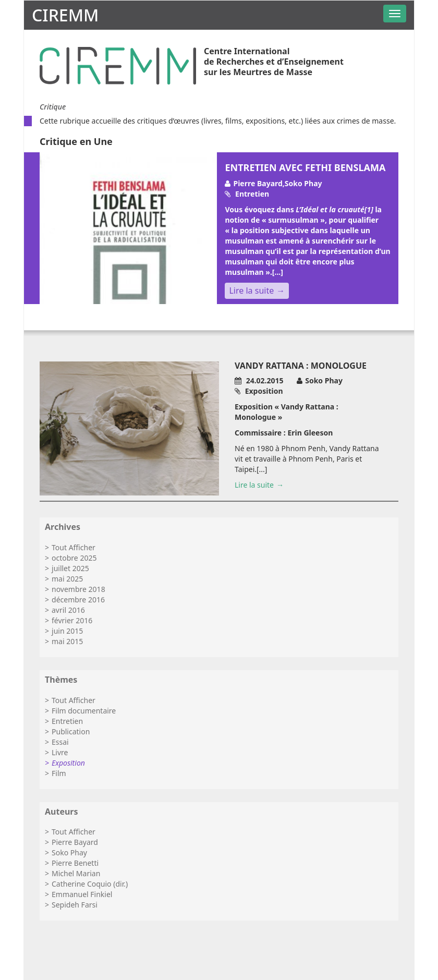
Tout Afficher (74, 547)
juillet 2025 (70, 568)
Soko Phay (69, 852)
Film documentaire (84, 711)
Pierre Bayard (75, 842)
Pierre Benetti (75, 863)
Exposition (68, 763)
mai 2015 (67, 641)
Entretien (67, 721)
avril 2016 (68, 610)
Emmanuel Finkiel (82, 894)
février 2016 (72, 620)
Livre (60, 752)
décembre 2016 (78, 600)
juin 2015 (67, 631)
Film (59, 773)
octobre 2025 (74, 558)
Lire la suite (251, 291)
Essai (60, 742)
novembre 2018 (78, 589)
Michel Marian (76, 873)
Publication (71, 731)
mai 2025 (67, 579)
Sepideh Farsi (75, 905)
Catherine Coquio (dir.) (90, 884)
